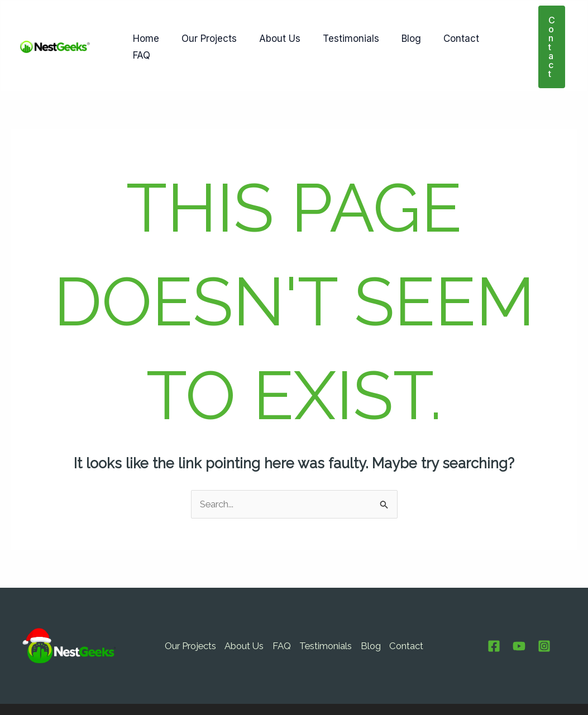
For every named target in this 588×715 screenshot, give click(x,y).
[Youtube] (519, 611)
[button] (548, 29)
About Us (271, 29)
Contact (443, 29)
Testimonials (339, 29)
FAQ (488, 29)
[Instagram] (544, 611)
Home (144, 29)
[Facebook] (494, 611)
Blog (396, 29)
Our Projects (204, 29)
